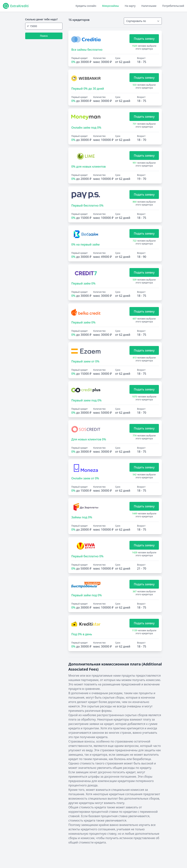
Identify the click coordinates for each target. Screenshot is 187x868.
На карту (130, 6)
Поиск (44, 36)
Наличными (149, 6)
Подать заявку (144, 39)
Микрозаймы (110, 6)
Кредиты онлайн (86, 6)
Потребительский (173, 6)
